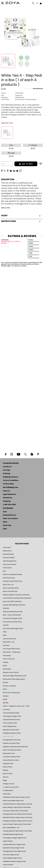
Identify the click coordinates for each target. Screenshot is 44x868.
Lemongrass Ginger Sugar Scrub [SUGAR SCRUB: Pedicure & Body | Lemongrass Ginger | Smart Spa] (15, 838)
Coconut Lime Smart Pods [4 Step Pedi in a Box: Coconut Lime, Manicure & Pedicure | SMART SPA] (12, 622)
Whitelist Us (8, 498)
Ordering (7, 474)
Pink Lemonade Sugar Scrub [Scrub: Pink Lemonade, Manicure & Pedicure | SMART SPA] (13, 629)
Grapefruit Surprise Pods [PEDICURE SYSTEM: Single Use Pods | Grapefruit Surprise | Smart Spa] (12, 733)
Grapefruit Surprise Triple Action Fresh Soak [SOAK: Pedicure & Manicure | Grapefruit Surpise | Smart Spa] (18, 821)
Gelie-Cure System (10, 519)
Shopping (7, 501)
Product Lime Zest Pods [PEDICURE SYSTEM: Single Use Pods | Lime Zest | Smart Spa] (11, 743)
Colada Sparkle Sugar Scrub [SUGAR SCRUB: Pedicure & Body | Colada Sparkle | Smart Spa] (13, 834)
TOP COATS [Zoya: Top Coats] (7, 548)
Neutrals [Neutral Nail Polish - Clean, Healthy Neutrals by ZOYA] (6, 608)
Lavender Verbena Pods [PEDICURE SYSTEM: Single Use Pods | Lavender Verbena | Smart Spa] (11, 757)
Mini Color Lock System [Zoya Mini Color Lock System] (11, 693)
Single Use (12, 95)
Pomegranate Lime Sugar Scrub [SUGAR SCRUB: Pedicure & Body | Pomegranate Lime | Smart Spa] (14, 851)
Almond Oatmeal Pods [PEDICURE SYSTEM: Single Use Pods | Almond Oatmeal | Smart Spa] (11, 713)
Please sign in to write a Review (11, 242)
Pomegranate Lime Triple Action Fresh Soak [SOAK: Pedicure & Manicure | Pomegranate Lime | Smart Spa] (18, 814)
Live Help (6, 470)
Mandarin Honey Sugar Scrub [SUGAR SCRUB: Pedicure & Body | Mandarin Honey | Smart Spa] (13, 848)
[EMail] (17, 171)
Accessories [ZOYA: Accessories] (7, 568)
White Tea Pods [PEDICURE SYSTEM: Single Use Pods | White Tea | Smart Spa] (8, 737)
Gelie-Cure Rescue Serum (12, 750)
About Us (6, 491)
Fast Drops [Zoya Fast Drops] (7, 656)
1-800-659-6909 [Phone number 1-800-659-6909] (9, 505)
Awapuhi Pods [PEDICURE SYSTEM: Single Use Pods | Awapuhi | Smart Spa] (8, 764)
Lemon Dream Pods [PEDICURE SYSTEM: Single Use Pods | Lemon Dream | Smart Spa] (10, 723)
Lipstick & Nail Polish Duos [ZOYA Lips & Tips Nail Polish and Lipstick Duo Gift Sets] (13, 581)
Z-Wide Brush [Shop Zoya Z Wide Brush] (8, 790)
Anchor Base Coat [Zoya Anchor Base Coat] (9, 639)
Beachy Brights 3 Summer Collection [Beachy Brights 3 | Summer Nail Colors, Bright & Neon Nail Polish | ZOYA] (16, 595)
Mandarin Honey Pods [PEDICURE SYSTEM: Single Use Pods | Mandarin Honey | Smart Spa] (11, 730)
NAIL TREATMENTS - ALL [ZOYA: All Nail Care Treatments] (11, 828)
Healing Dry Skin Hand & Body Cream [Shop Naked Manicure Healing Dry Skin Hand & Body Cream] (16, 797)
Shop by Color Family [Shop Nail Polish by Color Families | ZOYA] (11, 672)
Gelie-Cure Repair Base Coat (13, 801)
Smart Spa (7, 525)
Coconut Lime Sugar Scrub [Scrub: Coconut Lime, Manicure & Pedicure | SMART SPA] (12, 618)
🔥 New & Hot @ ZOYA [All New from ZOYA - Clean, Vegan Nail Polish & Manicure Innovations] (11, 787)
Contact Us (7, 467)
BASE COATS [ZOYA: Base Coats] (7, 551)
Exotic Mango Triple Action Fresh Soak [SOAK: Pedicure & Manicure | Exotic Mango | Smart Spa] (17, 807)
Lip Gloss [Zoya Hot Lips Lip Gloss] (6, 645)
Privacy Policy (8, 484)
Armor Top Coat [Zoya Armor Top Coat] (9, 659)
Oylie (5, 529)
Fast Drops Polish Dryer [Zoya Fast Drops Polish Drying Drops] (11, 649)
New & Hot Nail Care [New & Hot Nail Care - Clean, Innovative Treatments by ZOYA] (10, 591)
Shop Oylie (7, 794)
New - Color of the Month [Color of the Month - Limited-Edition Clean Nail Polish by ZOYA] (12, 615)
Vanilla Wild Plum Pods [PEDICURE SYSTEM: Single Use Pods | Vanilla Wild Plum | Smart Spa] (11, 720)
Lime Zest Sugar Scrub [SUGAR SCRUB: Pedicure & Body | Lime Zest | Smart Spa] (11, 855)
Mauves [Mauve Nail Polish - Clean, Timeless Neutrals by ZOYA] (6, 777)
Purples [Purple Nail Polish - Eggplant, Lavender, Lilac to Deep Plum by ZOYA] (6, 662)
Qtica (5, 522)
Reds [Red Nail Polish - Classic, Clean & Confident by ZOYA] (5, 635)
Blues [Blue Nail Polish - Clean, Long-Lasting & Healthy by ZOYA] (5, 666)
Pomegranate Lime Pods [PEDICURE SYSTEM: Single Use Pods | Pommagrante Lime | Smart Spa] (12, 740)
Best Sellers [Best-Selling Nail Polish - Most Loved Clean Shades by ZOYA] (7, 669)
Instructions (21, 221)
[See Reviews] (33, 89)
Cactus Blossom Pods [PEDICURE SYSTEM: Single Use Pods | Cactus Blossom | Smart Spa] (11, 760)
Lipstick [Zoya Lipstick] (6, 625)
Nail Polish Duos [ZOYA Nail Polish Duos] (9, 578)
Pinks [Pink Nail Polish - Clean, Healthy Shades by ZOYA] (5, 632)
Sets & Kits (6, 208)
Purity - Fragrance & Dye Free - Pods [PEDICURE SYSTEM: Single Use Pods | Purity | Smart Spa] (16, 706)
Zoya (5, 512)
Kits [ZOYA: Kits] (4, 571)
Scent (21, 216)
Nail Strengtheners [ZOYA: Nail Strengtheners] (10, 561)
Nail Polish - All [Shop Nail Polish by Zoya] (9, 642)
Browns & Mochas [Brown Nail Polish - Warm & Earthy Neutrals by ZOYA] (9, 686)
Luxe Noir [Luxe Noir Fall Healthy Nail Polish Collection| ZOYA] (6, 709)
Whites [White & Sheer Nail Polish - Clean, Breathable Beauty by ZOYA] (6, 770)
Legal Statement (9, 494)
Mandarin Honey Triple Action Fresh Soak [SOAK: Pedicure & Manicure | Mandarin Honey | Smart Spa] (18, 817)
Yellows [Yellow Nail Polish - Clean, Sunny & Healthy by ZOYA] (6, 696)
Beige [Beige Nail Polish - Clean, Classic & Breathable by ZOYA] (5, 780)
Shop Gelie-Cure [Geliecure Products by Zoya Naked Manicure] (9, 753)
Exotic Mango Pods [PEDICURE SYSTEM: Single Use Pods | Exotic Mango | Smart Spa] (10, 726)
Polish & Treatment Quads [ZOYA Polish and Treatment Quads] (12, 574)
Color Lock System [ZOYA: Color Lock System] (10, 564)
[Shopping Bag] (41, 4)
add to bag (24, 164)
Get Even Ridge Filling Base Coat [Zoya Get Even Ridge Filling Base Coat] (15, 676)
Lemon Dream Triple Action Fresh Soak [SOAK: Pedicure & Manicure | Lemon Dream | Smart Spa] (17, 824)
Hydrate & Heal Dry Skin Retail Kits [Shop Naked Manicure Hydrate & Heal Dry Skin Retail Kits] (15, 747)
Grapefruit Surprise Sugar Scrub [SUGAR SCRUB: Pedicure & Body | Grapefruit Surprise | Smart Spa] (14, 861)
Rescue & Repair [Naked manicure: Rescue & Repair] (9, 558)
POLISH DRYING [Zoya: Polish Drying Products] (8, 554)
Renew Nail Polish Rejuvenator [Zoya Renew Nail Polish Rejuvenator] (14, 679)
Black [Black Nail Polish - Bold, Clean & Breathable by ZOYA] (5, 689)
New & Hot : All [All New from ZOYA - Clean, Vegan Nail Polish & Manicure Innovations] (8, 585)
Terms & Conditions (11, 480)
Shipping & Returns (11, 477)
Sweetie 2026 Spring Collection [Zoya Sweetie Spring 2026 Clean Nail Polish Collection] (14, 605)
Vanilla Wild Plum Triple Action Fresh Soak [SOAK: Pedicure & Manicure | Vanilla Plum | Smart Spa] (18, 804)
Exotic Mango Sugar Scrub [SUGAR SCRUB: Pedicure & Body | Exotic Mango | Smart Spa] (12, 858)
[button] (13, 3)
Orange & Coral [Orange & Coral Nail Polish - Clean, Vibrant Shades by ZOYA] (9, 784)
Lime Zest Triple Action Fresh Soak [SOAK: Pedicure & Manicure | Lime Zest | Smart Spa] (15, 811)
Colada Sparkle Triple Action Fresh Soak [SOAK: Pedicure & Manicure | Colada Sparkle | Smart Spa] (17, 831)
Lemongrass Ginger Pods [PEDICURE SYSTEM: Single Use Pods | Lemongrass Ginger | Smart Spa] (12, 716)
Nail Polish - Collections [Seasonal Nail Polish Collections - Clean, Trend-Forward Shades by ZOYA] (12, 652)
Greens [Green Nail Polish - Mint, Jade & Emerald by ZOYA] (5, 682)
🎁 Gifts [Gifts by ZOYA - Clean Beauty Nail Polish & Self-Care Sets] (6, 703)
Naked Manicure (10, 515)
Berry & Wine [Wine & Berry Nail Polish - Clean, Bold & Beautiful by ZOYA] (8, 774)
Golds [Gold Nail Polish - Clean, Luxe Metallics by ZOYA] (5, 699)
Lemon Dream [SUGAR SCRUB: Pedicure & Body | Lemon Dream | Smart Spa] (8, 865)
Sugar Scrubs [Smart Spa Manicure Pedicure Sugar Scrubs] (8, 841)
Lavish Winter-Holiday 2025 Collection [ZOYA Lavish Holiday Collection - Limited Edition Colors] (17, 598)
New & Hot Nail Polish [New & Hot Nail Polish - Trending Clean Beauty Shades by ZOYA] (11, 588)
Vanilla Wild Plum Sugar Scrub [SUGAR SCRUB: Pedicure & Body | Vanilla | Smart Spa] (14, 845)
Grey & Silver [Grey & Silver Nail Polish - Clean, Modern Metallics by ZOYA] (8, 767)
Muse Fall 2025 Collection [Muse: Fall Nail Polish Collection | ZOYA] (12, 601)
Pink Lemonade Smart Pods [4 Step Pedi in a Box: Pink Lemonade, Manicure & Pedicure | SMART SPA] (13, 612)
